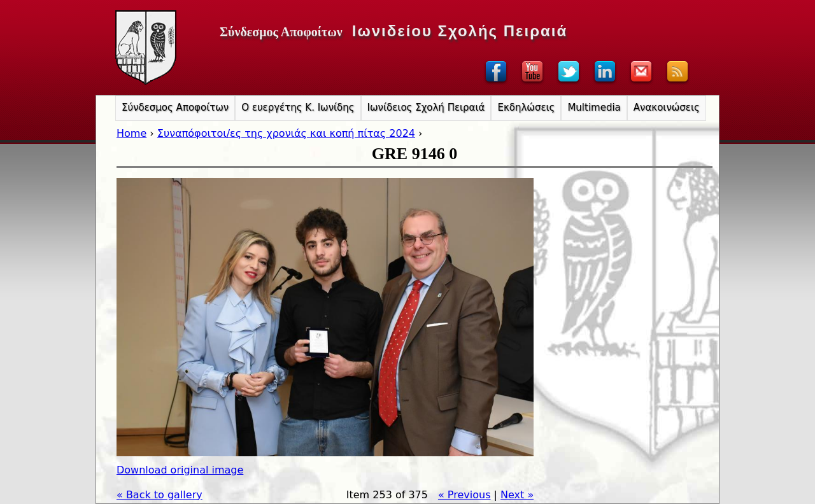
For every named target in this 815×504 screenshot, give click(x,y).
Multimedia (594, 108)
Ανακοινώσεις (667, 108)
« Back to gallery (159, 495)
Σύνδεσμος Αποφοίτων (175, 108)
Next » (517, 495)
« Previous (464, 495)
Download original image (180, 470)
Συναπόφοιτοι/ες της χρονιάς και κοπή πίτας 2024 (286, 133)
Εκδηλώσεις (526, 108)
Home (131, 133)
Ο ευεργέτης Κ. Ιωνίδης (298, 108)
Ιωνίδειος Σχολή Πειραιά (426, 108)
